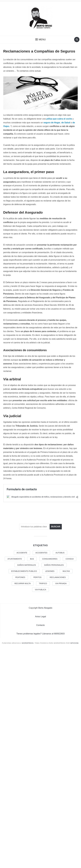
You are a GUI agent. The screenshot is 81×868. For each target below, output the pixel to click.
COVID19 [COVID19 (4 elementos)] (70, 559)
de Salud (66, 123)
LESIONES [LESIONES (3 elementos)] (50, 571)
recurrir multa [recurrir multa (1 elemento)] (23, 583)
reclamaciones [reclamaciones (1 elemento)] (58, 577)
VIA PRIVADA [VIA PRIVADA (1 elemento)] (61, 583)
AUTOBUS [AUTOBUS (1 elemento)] (60, 553)
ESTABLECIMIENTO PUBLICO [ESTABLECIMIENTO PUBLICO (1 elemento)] (24, 571)
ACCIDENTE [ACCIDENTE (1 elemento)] (22, 553)
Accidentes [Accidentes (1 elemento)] (41, 553)
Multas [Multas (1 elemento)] (66, 571)
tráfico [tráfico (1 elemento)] (43, 583)
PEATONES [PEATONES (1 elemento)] (20, 577)
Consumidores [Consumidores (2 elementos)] (50, 559)
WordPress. (28, 643)
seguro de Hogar (52, 123)
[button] (40, 40)
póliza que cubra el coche (59, 119)
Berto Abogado (45, 608)
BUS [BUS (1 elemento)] (32, 559)
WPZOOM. (75, 643)
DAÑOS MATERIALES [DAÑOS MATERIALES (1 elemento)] (27, 565)
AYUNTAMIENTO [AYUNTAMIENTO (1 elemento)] (15, 559)
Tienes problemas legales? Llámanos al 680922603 (41, 634)
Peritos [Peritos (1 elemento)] (37, 577)
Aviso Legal (40, 617)
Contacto (40, 625)
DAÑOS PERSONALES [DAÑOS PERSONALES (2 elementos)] (54, 565)
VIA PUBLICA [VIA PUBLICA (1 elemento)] (41, 590)
